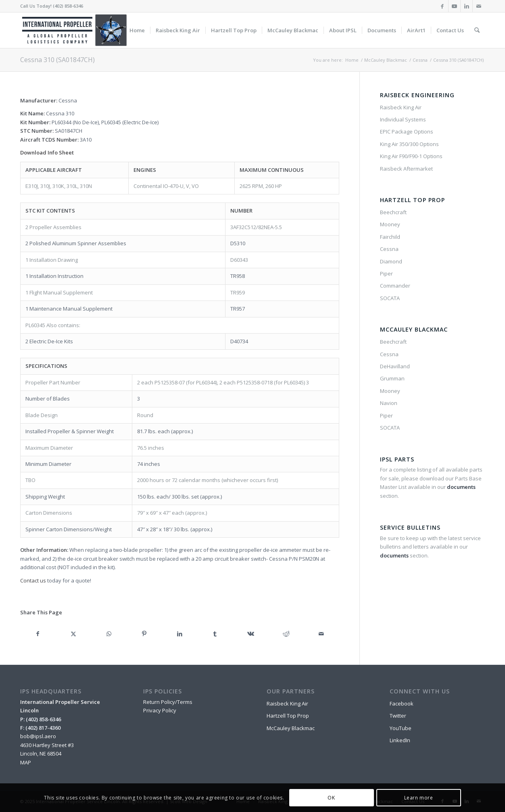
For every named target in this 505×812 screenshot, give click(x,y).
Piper (386, 273)
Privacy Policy (160, 710)
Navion (389, 403)
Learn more (419, 798)
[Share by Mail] (321, 634)
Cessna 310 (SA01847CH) (57, 60)
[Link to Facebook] (442, 6)
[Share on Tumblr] (215, 634)
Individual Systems (403, 119)
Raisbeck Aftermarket (406, 169)
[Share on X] (73, 634)
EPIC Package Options (407, 132)
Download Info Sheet (47, 152)
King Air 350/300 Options (409, 144)
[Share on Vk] (250, 634)
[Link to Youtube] (454, 6)
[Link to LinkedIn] (466, 6)
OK (331, 798)
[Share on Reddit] (286, 634)
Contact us (33, 580)
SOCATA (390, 298)
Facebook (402, 703)
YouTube (401, 728)
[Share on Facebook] (38, 634)
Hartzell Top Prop (288, 716)
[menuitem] (137, 30)
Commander (395, 286)
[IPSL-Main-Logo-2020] (76, 30)
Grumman (392, 378)
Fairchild (390, 237)
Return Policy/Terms (168, 702)
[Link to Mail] (479, 6)
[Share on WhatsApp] (109, 634)
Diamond (391, 261)
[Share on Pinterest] (144, 634)
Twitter (398, 716)
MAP (26, 762)
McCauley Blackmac (291, 728)
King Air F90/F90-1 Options (411, 156)
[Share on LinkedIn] (180, 634)
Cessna (389, 249)
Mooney (390, 224)
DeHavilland (395, 366)
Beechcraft (393, 212)
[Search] (477, 30)
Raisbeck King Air (401, 107)
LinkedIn (400, 740)
